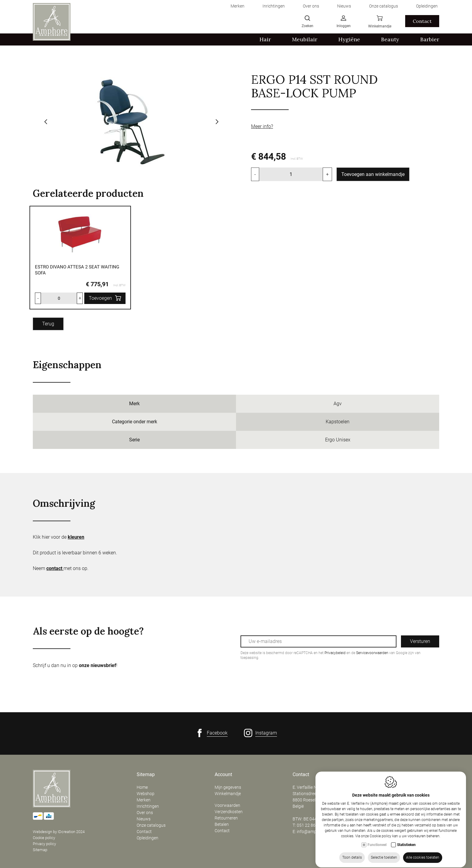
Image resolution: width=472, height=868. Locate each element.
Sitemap (40, 850)
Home (142, 787)
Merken (144, 800)
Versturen (420, 641)
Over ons (145, 813)
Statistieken (406, 854)
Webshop (146, 794)
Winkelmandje (228, 794)
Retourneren (226, 818)
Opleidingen (147, 838)
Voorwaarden (227, 805)
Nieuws (144, 819)
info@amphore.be (314, 832)
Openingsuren (385, 775)
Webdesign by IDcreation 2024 (59, 832)
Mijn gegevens (228, 787)
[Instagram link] (260, 733)
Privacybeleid (335, 653)
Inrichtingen (148, 806)
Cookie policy (44, 838)
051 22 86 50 (309, 825)
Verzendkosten (229, 812)
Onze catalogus (151, 825)
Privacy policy (44, 844)
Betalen (222, 824)
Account (223, 775)
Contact (144, 832)
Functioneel (377, 854)
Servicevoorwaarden (372, 653)
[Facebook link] (211, 733)
